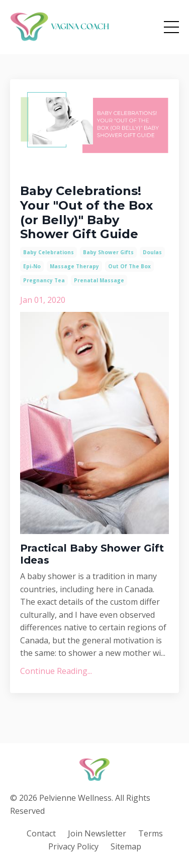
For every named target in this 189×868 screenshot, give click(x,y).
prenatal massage (99, 280)
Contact (41, 833)
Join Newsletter (97, 833)
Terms (151, 833)
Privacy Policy (73, 846)
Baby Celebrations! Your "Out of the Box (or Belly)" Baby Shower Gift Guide (86, 213)
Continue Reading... (56, 671)
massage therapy (74, 266)
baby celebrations (49, 252)
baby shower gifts (108, 252)
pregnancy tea (44, 280)
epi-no (32, 266)
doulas (152, 252)
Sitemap (126, 846)
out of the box (129, 266)
